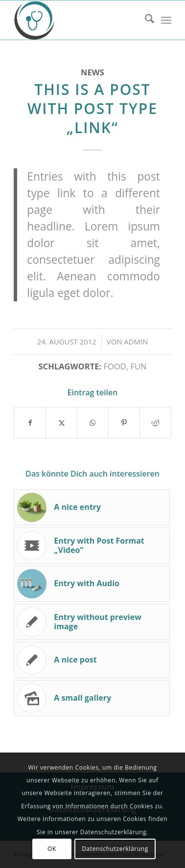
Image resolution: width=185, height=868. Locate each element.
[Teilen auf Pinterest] (124, 423)
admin (136, 342)
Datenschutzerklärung (115, 849)
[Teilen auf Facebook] (30, 423)
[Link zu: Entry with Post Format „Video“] (92, 546)
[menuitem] (145, 20)
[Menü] (166, 20)
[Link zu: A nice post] (92, 660)
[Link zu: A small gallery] (92, 698)
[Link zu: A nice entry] (92, 507)
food (115, 366)
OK (52, 849)
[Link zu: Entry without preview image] (92, 622)
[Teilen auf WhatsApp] (93, 423)
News (92, 72)
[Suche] (145, 20)
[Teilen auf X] (61, 423)
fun (138, 366)
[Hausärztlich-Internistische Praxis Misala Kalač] (77, 20)
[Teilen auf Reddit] (155, 423)
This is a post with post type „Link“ (92, 108)
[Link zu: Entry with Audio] (92, 584)
